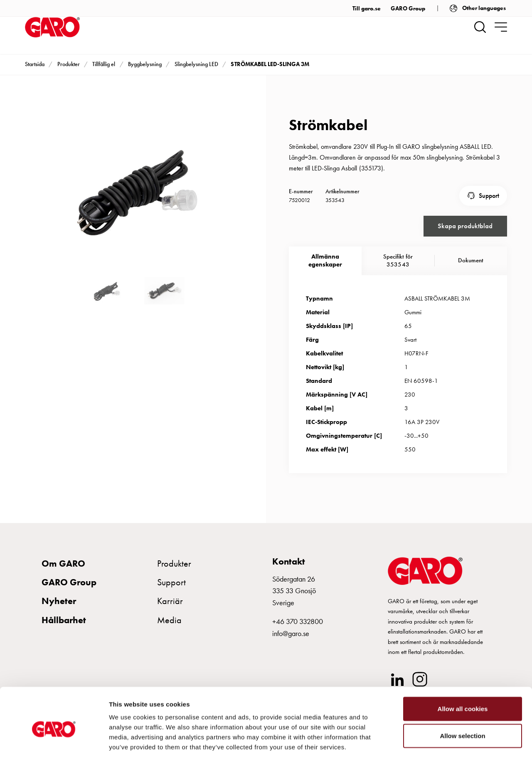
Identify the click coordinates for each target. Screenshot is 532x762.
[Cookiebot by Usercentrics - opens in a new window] (54, 746)
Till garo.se (367, 8)
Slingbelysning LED (196, 64)
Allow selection (462, 701)
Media (169, 618)
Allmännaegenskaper (325, 259)
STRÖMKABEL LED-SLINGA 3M (270, 64)
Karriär (170, 600)
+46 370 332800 (298, 620)
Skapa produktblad (465, 224)
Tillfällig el (104, 64)
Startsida (35, 64)
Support (489, 195)
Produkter (69, 64)
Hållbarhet (64, 618)
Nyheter (59, 600)
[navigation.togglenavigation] (501, 27)
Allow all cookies (463, 674)
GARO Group (408, 8)
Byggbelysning (145, 64)
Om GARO (63, 562)
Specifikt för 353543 (398, 259)
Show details (436, 746)
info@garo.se (291, 632)
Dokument (471, 259)
